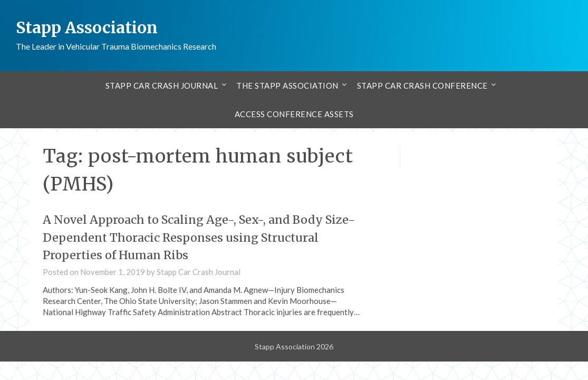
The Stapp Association (287, 85)
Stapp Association (88, 27)
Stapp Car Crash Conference (422, 85)
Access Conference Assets (294, 113)
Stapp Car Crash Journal (162, 85)
